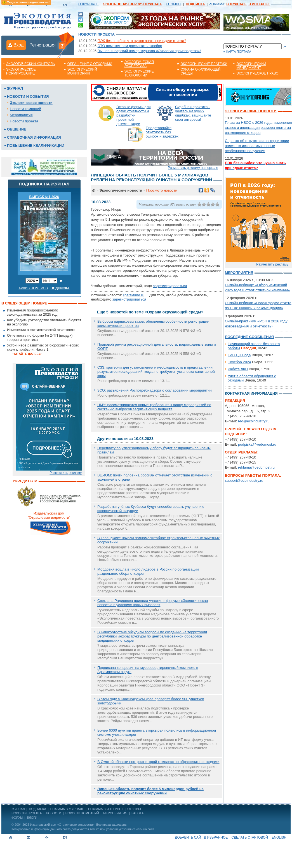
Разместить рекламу (66, 473)
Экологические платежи (204, 64)
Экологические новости (31, 103)
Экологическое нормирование (21, 71)
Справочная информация (34, 137)
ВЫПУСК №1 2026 (44, 197)
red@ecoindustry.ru (254, 421)
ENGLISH (279, 837)
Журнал (15, 88)
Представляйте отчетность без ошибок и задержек (162, 132)
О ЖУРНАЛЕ (88, 4)
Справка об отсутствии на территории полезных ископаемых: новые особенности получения (257, 146)
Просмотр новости (162, 190)
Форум (17, 818)
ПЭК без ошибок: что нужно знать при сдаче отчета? (142, 41)
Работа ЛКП (238, 369)
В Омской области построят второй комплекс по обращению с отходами (158, 762)
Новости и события (28, 96)
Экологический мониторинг (82, 71)
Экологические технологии (139, 73)
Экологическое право (257, 73)
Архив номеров (33, 288)
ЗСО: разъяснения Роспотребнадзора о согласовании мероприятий (155, 390)
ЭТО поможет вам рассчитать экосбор (130, 46)
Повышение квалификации (36, 146)
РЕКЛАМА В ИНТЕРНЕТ (106, 809)
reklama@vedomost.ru (256, 467)
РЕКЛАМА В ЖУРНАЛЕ (67, 809)
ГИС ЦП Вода (239, 355)
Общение (17, 129)
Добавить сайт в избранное (201, 837)
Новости (53, 813)
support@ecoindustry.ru (244, 480)
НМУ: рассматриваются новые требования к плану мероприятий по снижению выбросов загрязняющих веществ (154, 407)
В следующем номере (24, 303)
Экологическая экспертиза (139, 64)
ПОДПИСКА (38, 809)
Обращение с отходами (90, 64)
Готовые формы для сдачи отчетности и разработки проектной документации (134, 115)
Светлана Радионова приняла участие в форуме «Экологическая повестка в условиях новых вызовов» (153, 603)
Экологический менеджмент (251, 66)
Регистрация (43, 45)
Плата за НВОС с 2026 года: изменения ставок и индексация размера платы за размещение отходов (258, 128)
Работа (137, 813)
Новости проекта (96, 34)
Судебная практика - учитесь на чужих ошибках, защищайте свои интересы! (193, 113)
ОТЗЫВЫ (174, 4)
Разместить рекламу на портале (193, 168)
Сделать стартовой (250, 837)
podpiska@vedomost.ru (257, 444)
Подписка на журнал (44, 184)
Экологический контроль (30, 64)
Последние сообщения (249, 337)
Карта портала (239, 52)
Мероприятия (21, 115)
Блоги (32, 818)
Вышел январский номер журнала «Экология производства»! (149, 51)
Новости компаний (25, 109)
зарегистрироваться (170, 286)
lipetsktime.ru (134, 295)
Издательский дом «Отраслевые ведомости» (62, 825)
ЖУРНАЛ (18, 809)
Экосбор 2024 (239, 362)
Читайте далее (26, 354)
